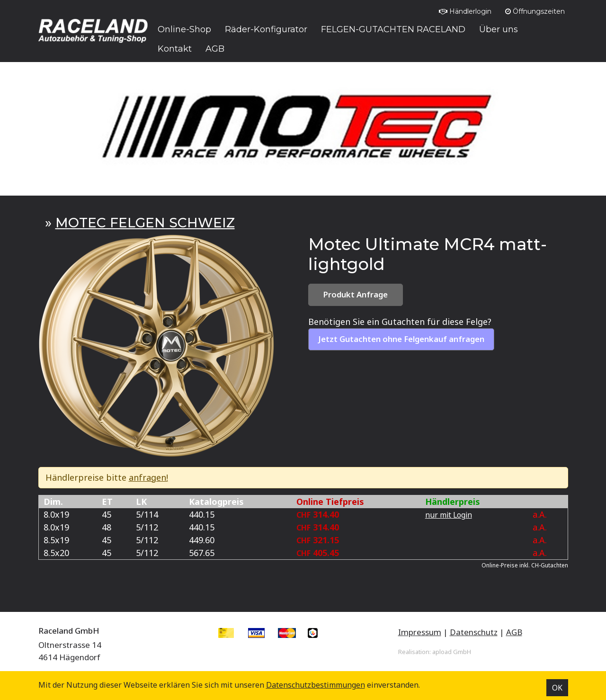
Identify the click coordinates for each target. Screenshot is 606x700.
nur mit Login (449, 515)
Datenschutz (474, 632)
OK (557, 688)
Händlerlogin (465, 11)
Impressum (420, 632)
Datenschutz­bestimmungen (316, 685)
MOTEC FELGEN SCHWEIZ (145, 223)
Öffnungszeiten (535, 11)
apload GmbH (452, 652)
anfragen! (148, 477)
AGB (514, 632)
